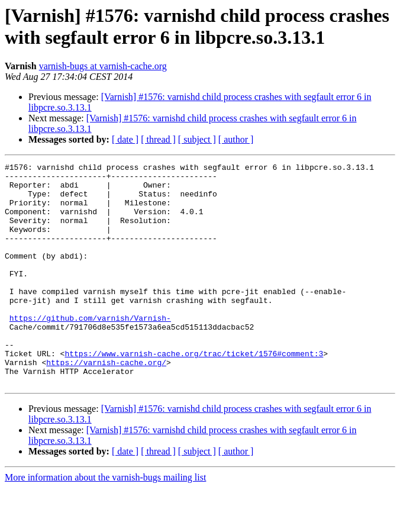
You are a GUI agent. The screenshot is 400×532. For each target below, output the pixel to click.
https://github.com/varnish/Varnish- (90, 350)
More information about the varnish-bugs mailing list (105, 522)
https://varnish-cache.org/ (106, 403)
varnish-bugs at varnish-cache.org (103, 66)
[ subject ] (197, 139)
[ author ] (236, 139)
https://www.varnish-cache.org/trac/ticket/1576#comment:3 (194, 392)
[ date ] (125, 139)
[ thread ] (158, 139)
